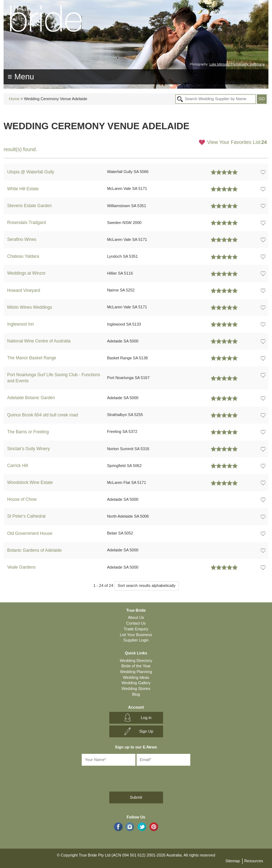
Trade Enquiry (136, 629)
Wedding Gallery (136, 683)
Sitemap (233, 861)
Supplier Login (136, 640)
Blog (136, 694)
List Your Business (136, 635)
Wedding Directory (136, 661)
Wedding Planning (136, 672)
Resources (254, 861)
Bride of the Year (136, 666)
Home (14, 99)
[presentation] (42, 777)
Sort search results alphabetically (146, 585)
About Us (136, 617)
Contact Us (136, 623)
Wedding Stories (136, 689)
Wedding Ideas (136, 677)
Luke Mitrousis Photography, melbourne (237, 64)
